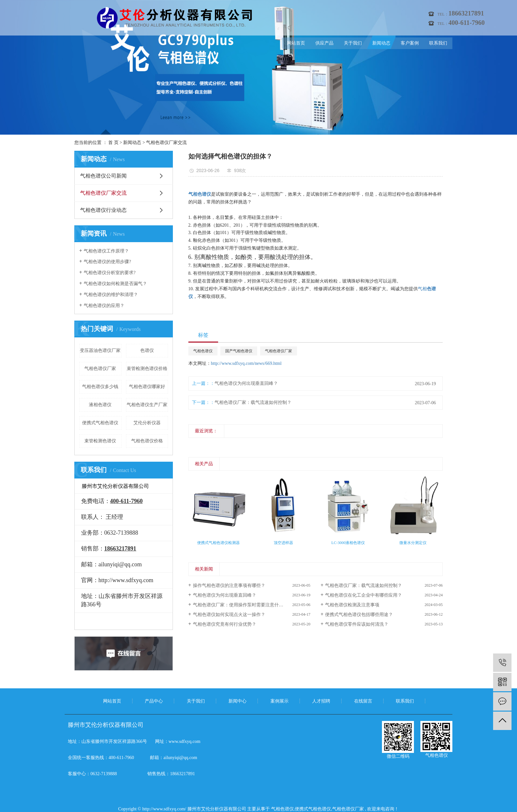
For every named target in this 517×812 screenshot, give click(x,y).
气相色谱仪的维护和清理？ (111, 295)
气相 (422, 289)
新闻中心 (237, 701)
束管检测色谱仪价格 (147, 369)
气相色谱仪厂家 (100, 369)
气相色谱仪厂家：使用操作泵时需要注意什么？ (240, 605)
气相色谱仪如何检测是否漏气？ (115, 284)
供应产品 (324, 43)
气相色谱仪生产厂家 (147, 405)
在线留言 (363, 701)
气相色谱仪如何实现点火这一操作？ (229, 615)
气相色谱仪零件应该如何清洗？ (357, 624)
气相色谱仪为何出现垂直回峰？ (246, 383)
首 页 (113, 143)
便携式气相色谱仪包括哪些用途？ (359, 615)
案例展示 (280, 701)
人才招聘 (321, 701)
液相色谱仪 (100, 405)
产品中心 (154, 701)
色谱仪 (147, 350)
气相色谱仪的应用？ (104, 306)
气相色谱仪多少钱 (100, 387)
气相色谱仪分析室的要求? (110, 273)
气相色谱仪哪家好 (147, 387)
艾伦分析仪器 (147, 423)
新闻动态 (381, 43)
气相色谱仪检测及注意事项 (352, 605)
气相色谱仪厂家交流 (166, 143)
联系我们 (438, 43)
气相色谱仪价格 (147, 441)
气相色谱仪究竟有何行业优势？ (225, 624)
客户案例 (410, 43)
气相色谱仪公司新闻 (103, 176)
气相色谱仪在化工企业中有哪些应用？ (364, 595)
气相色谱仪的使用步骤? (107, 262)
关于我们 (353, 43)
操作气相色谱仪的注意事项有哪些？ (229, 586)
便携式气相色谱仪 (100, 423)
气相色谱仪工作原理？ (106, 251)
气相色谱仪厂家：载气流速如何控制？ (253, 402)
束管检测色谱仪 (100, 441)
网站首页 (296, 43)
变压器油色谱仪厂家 (100, 350)
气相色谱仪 (203, 351)
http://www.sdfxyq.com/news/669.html (246, 363)
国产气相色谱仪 (239, 351)
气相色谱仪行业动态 (103, 210)
